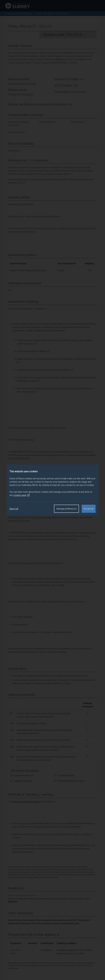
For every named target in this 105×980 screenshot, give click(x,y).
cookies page (21, 495)
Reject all (14, 509)
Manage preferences (66, 509)
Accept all (89, 509)
